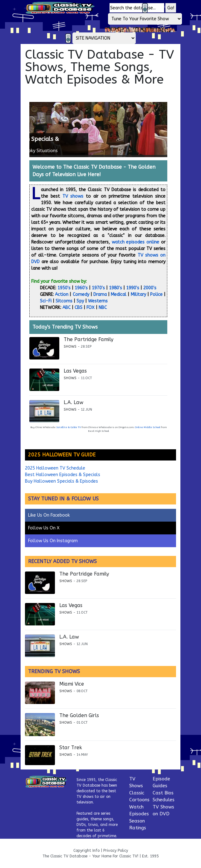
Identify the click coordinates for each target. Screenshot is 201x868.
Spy (80, 301)
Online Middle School (147, 427)
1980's (115, 288)
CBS (78, 308)
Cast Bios (163, 793)
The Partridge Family (88, 340)
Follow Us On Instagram (53, 541)
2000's (150, 288)
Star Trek (71, 748)
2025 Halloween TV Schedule (55, 468)
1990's (133, 288)
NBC (103, 308)
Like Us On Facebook (49, 515)
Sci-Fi (46, 301)
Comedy (81, 294)
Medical (119, 294)
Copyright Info (86, 851)
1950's (64, 288)
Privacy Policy (116, 851)
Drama (100, 294)
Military (138, 294)
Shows (70, 347)
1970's (98, 288)
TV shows (73, 196)
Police (156, 294)
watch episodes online (136, 242)
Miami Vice (72, 684)
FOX (91, 308)
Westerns (98, 301)
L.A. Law (74, 403)
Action (62, 294)
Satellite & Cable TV (69, 427)
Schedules (164, 800)
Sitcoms (64, 301)
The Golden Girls (79, 716)
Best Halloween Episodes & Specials (63, 475)
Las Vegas (75, 371)
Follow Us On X (44, 528)
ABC (66, 308)
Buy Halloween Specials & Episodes (61, 481)
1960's (81, 288)
